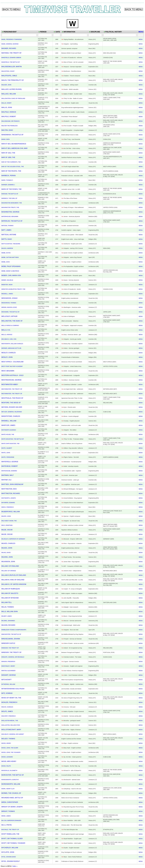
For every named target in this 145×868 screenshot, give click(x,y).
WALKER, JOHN (6, 85)
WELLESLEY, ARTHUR (9, 316)
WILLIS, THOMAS (8, 607)
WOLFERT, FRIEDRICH (9, 716)
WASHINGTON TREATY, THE (10, 207)
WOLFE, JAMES (7, 711)
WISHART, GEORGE (9, 675)
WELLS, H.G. (6, 330)
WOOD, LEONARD (7, 757)
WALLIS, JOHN (7, 107)
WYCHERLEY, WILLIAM (10, 848)
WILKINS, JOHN (7, 557)
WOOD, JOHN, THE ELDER (10, 748)
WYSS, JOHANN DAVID (9, 857)
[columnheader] (19, 32)
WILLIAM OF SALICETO (10, 593)
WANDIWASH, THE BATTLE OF (12, 135)
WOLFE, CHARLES (7, 707)
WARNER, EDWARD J (8, 185)
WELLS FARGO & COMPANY (10, 325)
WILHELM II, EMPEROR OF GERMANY (13, 539)
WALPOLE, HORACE (9, 112)
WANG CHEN (5, 139)
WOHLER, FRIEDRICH (9, 702)
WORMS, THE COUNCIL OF (11, 793)
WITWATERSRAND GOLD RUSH (13, 689)
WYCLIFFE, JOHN (8, 852)
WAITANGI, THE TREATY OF (11, 53)
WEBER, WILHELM (7, 280)
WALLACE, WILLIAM (9, 94)
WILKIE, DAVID (6, 553)
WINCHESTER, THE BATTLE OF (11, 634)
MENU (141, 39)
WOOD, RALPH (6, 766)
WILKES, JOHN (7, 548)
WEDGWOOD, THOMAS (9, 303)
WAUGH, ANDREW (7, 248)
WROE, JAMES (6, 816)
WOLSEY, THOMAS (8, 739)
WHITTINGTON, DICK (9, 489)
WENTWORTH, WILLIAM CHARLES (12, 344)
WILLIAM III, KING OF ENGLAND (13, 580)
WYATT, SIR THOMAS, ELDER (12, 839)
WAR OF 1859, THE (8, 157)
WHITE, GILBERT (7, 448)
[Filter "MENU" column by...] (141, 35)
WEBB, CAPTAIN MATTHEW (10, 257)
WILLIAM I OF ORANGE (9, 571)
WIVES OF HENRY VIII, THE (11, 698)
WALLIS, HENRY (6, 103)
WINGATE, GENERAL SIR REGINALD (13, 657)
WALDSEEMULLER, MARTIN (12, 67)
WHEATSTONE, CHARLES (11, 416)
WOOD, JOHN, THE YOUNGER (11, 752)
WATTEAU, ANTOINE (9, 235)
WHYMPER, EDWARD (8, 503)
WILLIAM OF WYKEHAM (10, 598)
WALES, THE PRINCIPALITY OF (13, 80)
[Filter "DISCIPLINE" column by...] (95, 35)
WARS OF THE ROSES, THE (11, 189)
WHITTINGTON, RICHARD (11, 493)
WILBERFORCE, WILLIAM (11, 512)
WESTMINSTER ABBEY (10, 384)
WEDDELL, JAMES (7, 294)
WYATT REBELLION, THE (10, 834)
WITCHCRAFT (6, 680)
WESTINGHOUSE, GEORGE (11, 380)
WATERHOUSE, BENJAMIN (10, 216)
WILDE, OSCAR (7, 530)
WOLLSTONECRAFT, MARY (11, 730)
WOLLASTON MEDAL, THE (10, 721)
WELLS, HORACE (7, 335)
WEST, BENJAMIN (8, 371)
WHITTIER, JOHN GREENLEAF (12, 484)
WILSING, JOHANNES (8, 621)
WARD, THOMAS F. (7, 180)
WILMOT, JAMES (7, 616)
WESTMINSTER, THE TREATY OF (12, 389)
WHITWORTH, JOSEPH (9, 498)
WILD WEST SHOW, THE (9, 521)
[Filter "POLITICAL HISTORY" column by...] (120, 35)
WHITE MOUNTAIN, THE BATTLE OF (13, 439)
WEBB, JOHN (6, 262)
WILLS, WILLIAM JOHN (10, 611)
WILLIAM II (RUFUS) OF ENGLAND (14, 575)
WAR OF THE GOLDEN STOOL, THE (13, 167)
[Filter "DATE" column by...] (57, 35)
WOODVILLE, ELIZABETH (9, 771)
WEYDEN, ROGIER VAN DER (12, 407)
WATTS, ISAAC (7, 239)
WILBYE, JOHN (6, 516)
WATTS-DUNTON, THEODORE (11, 244)
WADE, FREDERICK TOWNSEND (12, 39)
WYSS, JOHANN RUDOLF (11, 861)
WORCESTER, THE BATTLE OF (13, 775)
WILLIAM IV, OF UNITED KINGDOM (14, 584)
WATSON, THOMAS (7, 226)
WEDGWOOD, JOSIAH (9, 298)
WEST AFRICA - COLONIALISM (12, 362)
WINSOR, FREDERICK (8, 662)
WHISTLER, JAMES (8, 425)
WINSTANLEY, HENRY (8, 666)
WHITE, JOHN (6, 453)
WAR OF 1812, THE (8, 153)
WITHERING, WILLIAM (8, 684)
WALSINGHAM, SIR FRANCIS (10, 121)
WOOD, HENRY (6, 743)
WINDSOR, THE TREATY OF (10, 648)
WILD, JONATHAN (7, 525)
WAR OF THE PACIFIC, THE (11, 171)
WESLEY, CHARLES (9, 353)
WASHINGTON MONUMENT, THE (12, 203)
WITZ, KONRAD (7, 693)
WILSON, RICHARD (8, 625)
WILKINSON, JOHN (8, 562)
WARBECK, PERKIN (8, 176)
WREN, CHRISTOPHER (10, 802)
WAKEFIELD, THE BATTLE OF (11, 62)
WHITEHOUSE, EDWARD (9, 471)
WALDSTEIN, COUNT (8, 71)
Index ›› (15, 866)
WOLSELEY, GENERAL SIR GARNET (13, 734)
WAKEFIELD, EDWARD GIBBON (11, 58)
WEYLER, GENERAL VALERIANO (12, 412)
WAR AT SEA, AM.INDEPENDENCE (14, 144)
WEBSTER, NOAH (7, 285)
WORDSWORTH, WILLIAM (11, 784)
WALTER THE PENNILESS (9, 126)
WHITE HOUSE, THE (8, 434)
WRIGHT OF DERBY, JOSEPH (12, 807)
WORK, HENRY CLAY (8, 789)
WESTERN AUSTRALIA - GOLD (12, 375)
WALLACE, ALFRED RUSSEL (12, 89)
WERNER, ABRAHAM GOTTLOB (11, 348)
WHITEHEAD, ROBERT (10, 466)
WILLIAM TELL (7, 602)
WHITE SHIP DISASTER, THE (10, 444)
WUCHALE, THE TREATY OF (10, 830)
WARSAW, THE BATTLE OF (10, 194)
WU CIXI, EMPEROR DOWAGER (11, 820)
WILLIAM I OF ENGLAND (10, 566)
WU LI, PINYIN (6, 825)
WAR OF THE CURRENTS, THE (11, 162)
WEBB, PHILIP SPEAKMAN (11, 266)
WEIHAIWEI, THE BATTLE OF (10, 312)
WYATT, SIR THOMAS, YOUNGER (13, 843)
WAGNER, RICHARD (9, 48)
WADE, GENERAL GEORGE (10, 44)
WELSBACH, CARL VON (9, 339)
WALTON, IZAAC (7, 130)
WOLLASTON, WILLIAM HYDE (11, 725)
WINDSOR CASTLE (8, 643)
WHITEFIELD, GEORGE (10, 462)
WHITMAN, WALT (7, 475)
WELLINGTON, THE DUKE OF (12, 321)
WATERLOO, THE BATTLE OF (12, 221)
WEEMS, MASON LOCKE (9, 307)
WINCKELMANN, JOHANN (11, 639)
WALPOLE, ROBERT (9, 116)
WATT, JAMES (6, 230)
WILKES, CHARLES (8, 543)
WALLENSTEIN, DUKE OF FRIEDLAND (13, 98)
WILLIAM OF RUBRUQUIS (11, 589)
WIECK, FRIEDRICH (8, 507)
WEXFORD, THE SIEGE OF (11, 403)
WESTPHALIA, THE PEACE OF (12, 398)
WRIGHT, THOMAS (8, 811)
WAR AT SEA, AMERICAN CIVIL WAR (14, 148)
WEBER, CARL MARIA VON (11, 275)
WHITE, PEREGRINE (8, 457)
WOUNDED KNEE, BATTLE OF (12, 798)
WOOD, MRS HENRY (9, 761)
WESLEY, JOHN (7, 357)
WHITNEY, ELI (6, 480)
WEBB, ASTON (6, 253)
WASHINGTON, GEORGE (10, 212)
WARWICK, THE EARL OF (9, 198)
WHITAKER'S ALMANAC (9, 430)
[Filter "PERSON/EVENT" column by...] (19, 35)
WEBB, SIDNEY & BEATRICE (10, 271)
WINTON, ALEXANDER (8, 671)
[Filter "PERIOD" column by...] (45, 35)
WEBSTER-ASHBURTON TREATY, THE (13, 289)
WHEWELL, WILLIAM (9, 421)
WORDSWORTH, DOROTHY (10, 780)
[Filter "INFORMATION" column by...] (74, 35)
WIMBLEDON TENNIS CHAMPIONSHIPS (14, 630)
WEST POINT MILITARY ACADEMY (12, 366)
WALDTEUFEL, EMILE (9, 76)
